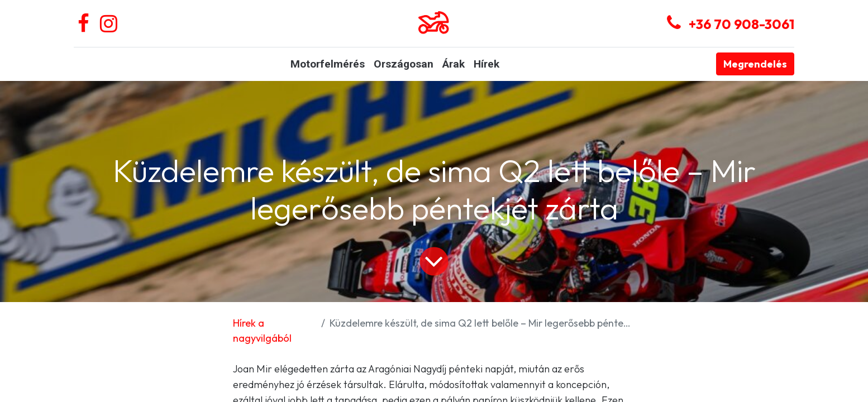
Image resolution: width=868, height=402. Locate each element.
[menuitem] (328, 64)
